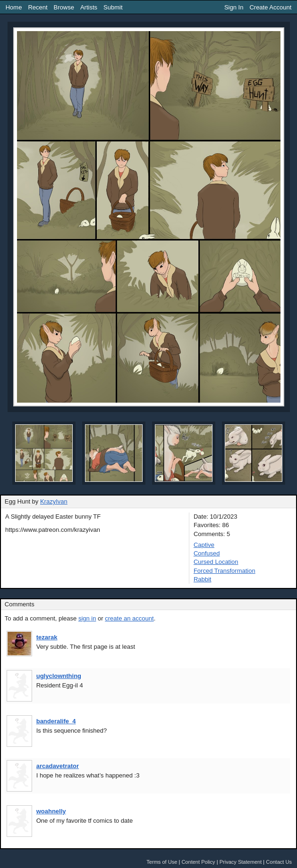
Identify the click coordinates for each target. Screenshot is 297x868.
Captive (204, 545)
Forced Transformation (225, 571)
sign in (87, 618)
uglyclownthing (59, 676)
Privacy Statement (241, 862)
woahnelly (51, 811)
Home (14, 7)
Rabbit (203, 579)
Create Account (270, 7)
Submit (113, 7)
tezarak (47, 637)
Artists (89, 7)
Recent (38, 7)
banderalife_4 (56, 721)
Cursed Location (216, 562)
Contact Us (279, 862)
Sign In (234, 7)
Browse (64, 7)
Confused (207, 553)
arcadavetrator (58, 766)
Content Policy (198, 862)
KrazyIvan (54, 501)
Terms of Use (162, 862)
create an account (129, 618)
